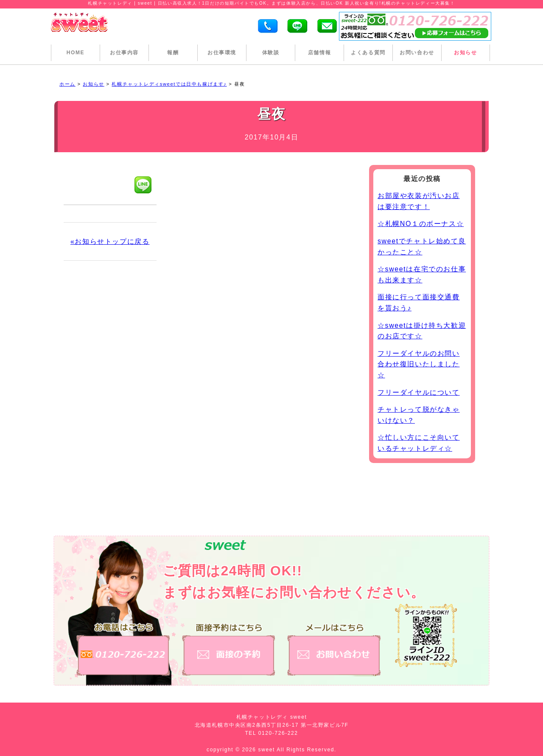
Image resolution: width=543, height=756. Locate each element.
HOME (76, 53)
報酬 (173, 53)
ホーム (67, 84)
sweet (268, 750)
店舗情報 (319, 53)
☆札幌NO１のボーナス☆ (421, 224)
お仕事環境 (222, 53)
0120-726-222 (278, 733)
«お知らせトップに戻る (110, 241)
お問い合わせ (417, 53)
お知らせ (465, 53)
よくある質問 (368, 53)
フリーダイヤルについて (419, 392)
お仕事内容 (124, 53)
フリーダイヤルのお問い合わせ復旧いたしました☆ (419, 364)
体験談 (271, 53)
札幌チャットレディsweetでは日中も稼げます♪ (169, 84)
